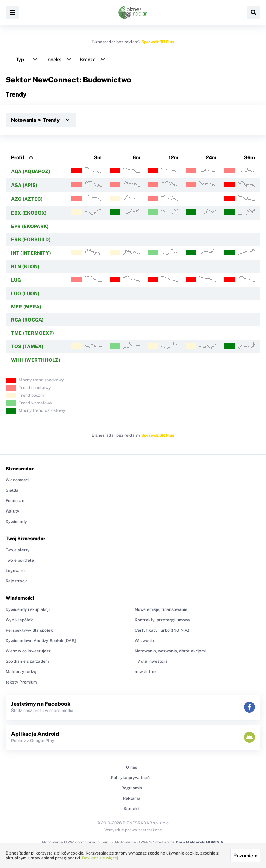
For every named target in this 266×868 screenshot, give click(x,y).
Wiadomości (17, 480)
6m (136, 157)
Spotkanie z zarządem (27, 661)
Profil (18, 157)
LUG (16, 280)
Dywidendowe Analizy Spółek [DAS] (41, 641)
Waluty (12, 511)
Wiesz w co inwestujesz (28, 651)
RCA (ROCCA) (27, 320)
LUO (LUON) (25, 293)
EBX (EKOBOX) (29, 213)
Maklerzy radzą (21, 672)
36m (249, 157)
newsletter (145, 672)
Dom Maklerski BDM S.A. (200, 842)
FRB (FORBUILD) (31, 239)
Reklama (132, 798)
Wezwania (144, 641)
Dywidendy (16, 522)
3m (98, 157)
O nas (132, 767)
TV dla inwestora (151, 661)
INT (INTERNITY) (31, 253)
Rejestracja (17, 581)
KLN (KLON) (25, 266)
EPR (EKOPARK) (30, 226)
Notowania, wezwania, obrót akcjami (170, 651)
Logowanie (16, 571)
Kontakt (132, 809)
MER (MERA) (26, 307)
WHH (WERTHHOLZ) (36, 360)
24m (211, 157)
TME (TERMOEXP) (33, 333)
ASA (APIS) (24, 185)
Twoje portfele (20, 560)
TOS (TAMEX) (27, 346)
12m (174, 157)
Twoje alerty (18, 550)
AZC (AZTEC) (27, 199)
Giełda (12, 490)
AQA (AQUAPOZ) (31, 171)
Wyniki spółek (19, 620)
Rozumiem (245, 856)
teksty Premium (21, 682)
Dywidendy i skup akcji (28, 609)
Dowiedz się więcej (100, 858)
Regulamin (132, 788)
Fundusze (15, 501)
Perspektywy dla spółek (29, 630)
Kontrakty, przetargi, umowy (163, 620)
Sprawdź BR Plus (158, 42)
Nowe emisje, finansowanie (161, 609)
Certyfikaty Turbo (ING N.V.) (162, 630)
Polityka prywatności (132, 778)
